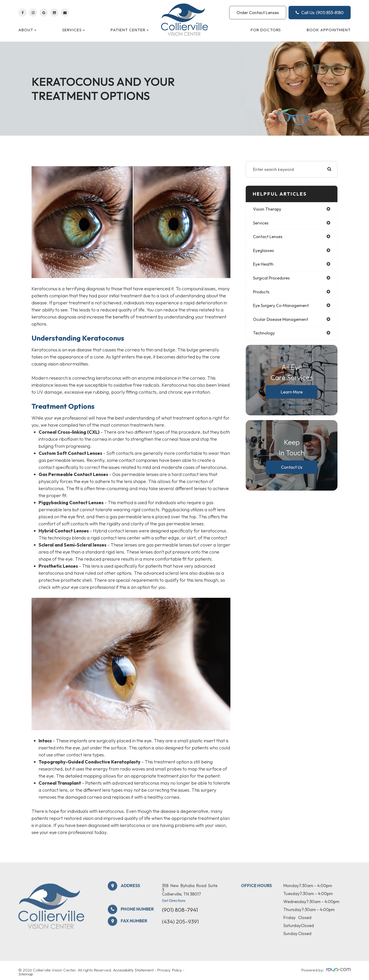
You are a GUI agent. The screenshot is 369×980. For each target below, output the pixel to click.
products (261, 292)
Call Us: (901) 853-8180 (320, 13)
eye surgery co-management (281, 306)
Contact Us (292, 468)
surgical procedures (272, 278)
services (261, 223)
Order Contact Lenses (258, 13)
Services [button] (73, 30)
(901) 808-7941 (180, 920)
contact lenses (268, 237)
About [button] (27, 30)
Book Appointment (329, 30)
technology (264, 334)
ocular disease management (281, 320)
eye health (263, 265)
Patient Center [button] (130, 30)
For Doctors (266, 30)
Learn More (292, 393)
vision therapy (267, 209)
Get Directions (174, 911)
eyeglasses (263, 251)
